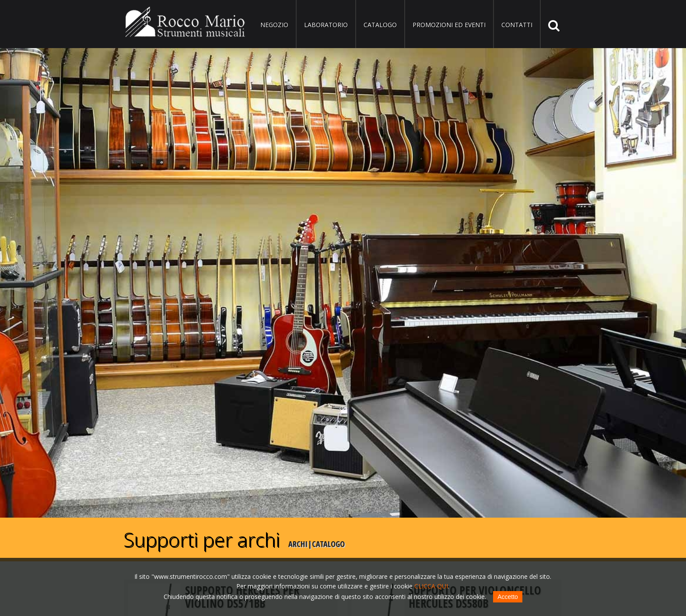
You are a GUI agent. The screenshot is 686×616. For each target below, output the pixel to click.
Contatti (517, 25)
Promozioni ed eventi (449, 25)
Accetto (508, 597)
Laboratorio (326, 25)
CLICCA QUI (431, 586)
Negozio (274, 25)
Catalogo (380, 25)
